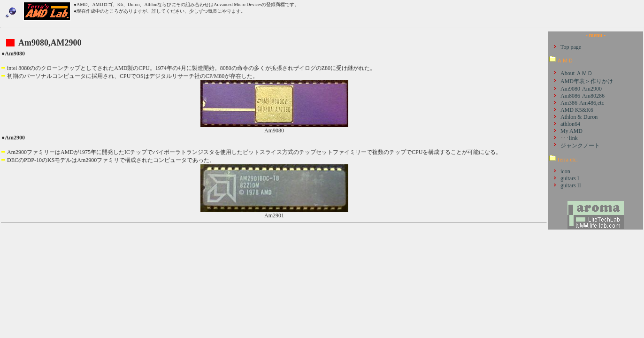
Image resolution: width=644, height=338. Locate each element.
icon (565, 171)
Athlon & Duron (579, 117)
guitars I (570, 178)
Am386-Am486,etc (582, 103)
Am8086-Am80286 (583, 96)
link (573, 138)
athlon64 (570, 124)
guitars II (571, 185)
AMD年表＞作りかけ (587, 81)
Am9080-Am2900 (581, 89)
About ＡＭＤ (577, 73)
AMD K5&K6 (577, 110)
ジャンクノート (580, 146)
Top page (571, 47)
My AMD (571, 131)
